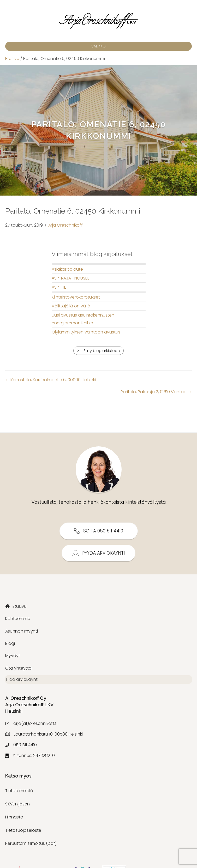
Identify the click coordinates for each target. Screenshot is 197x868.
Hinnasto (14, 819)
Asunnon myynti (22, 631)
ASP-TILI (59, 287)
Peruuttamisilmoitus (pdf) (31, 846)
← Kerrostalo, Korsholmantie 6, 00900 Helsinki (50, 380)
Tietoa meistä (19, 793)
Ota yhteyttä (18, 668)
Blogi (10, 643)
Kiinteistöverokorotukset (76, 297)
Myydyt (13, 656)
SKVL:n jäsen (17, 806)
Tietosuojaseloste (23, 833)
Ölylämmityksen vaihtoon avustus (86, 332)
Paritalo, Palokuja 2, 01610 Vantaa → (156, 392)
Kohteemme (18, 619)
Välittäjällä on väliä (71, 306)
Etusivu (12, 59)
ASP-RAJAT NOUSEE (71, 278)
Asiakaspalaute (67, 269)
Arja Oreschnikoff (65, 225)
